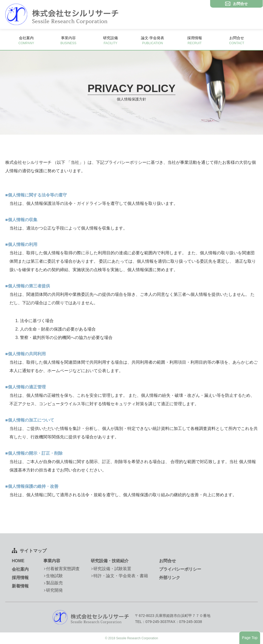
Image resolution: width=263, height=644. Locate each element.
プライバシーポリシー (180, 569)
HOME (18, 561)
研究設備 (110, 40)
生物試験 (54, 576)
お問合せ (237, 40)
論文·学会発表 (153, 40)
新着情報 (20, 586)
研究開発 (54, 590)
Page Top (250, 638)
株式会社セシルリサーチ (62, 14)
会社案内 (26, 40)
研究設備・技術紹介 (110, 561)
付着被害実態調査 (63, 569)
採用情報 (195, 40)
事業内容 (52, 561)
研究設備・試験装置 (112, 569)
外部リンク (170, 578)
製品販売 (54, 583)
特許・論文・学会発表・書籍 (121, 576)
